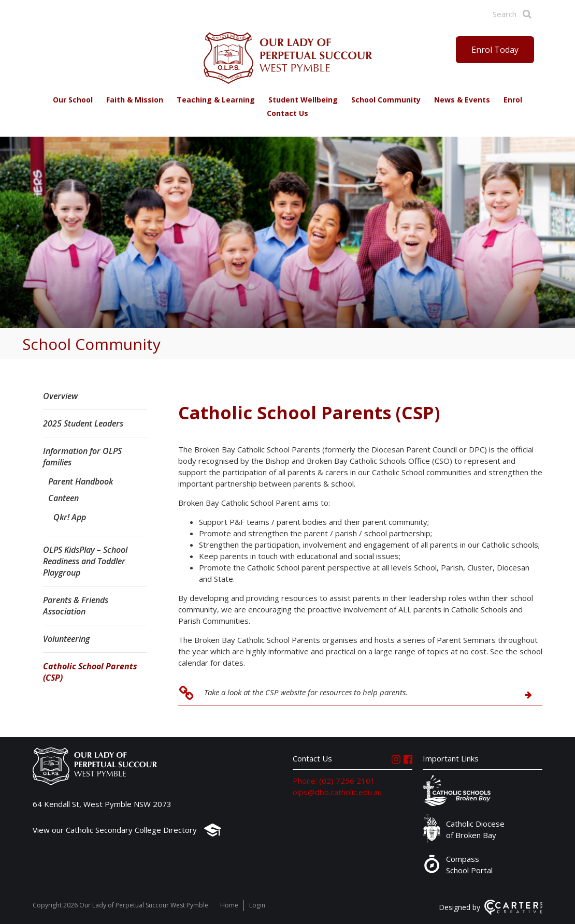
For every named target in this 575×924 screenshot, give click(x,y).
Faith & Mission (135, 100)
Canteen (63, 498)
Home (229, 905)
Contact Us (287, 113)
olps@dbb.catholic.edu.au (337, 792)
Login (257, 905)
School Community (386, 100)
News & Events (462, 100)
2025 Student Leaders (83, 423)
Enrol (513, 100)
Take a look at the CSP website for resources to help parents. (306, 692)
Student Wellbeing (303, 100)
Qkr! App (70, 517)
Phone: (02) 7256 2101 (334, 781)
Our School (73, 100)
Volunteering (66, 639)
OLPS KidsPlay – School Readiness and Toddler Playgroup (85, 561)
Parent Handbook (81, 481)
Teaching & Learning (216, 100)
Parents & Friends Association (76, 606)
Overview (60, 396)
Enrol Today (495, 50)
